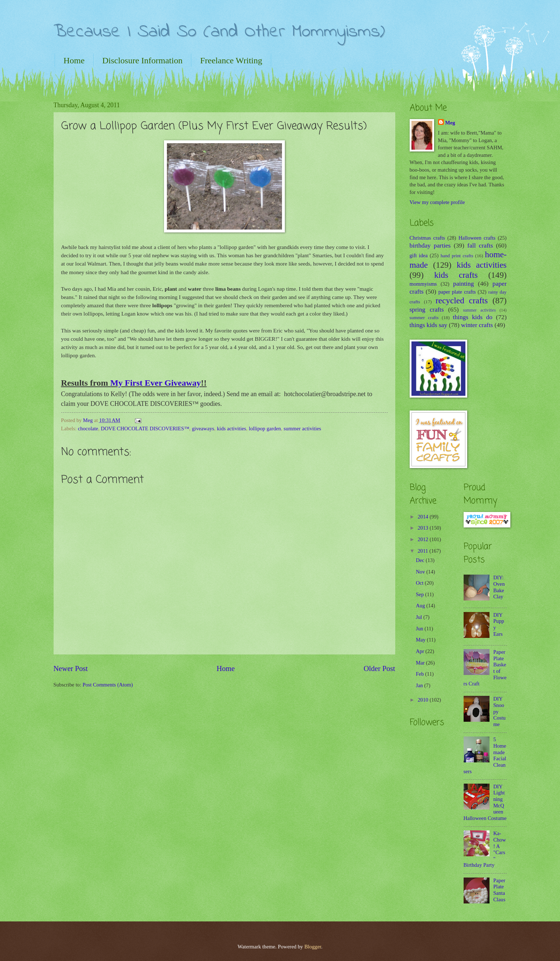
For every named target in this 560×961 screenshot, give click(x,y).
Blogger (313, 947)
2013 (424, 528)
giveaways (203, 429)
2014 (424, 517)
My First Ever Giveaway (155, 383)
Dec (421, 560)
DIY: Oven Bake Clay (499, 587)
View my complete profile (437, 202)
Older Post (379, 668)
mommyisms (423, 284)
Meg (450, 123)
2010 (424, 700)
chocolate (88, 429)
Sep (420, 594)
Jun (420, 629)
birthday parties (430, 245)
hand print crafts (457, 256)
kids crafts (456, 275)
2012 (424, 539)
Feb (420, 674)
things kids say (429, 325)
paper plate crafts (457, 292)
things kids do (473, 317)
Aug (421, 606)
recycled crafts (462, 300)
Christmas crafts (427, 238)
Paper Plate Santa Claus (499, 890)
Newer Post (71, 668)
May (421, 640)
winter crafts (477, 325)
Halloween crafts (477, 238)
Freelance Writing (231, 60)
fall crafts (480, 245)
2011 (424, 551)
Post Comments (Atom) (108, 685)
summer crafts (424, 318)
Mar (421, 663)
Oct (420, 583)
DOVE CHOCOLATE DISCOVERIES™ (145, 429)
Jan (420, 685)
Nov (421, 572)
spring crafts (427, 309)
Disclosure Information (142, 60)
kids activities (231, 429)
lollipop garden (265, 429)
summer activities (302, 429)
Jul (420, 617)
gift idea (419, 255)
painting (464, 284)
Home (74, 60)
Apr (421, 651)
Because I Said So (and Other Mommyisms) (219, 32)
